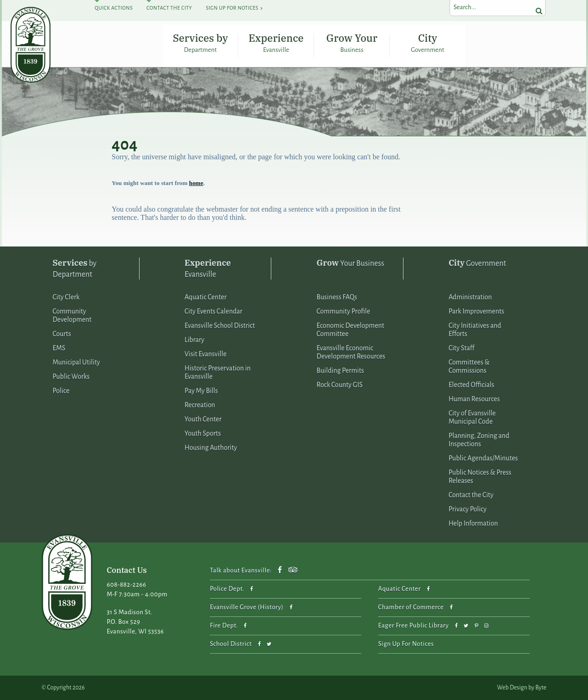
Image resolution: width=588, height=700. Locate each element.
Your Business (350, 263)
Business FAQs (337, 297)
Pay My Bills (201, 391)
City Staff (461, 348)
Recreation (200, 405)
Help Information (473, 523)
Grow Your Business (352, 43)
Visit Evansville (206, 354)
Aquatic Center (206, 297)
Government (477, 263)
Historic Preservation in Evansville (218, 372)
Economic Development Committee (351, 330)
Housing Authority (211, 448)
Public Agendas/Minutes (483, 458)
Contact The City (169, 8)
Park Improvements (476, 311)
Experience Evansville (276, 43)
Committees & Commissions (469, 366)
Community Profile (344, 311)
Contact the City (471, 495)
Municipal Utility (76, 362)
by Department (75, 268)
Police (61, 391)
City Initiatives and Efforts (475, 330)
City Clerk (66, 297)
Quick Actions (114, 8)
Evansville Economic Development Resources (351, 352)
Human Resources (474, 399)
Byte (541, 688)
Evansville (208, 268)
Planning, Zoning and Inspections (479, 440)
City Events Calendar (213, 311)
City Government (428, 43)
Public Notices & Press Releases (480, 476)
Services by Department (200, 43)
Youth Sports (203, 433)
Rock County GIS (340, 385)
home (196, 183)
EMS (59, 348)
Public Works (71, 376)
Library (194, 340)
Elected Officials (471, 385)
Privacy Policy (468, 509)
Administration (470, 297)
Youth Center (203, 419)
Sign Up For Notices (232, 8)
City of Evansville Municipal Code (472, 417)
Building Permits (340, 370)
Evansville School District (220, 325)
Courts (62, 334)
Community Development (72, 315)
